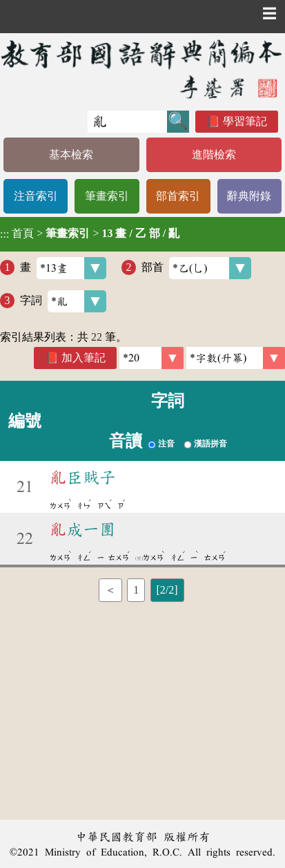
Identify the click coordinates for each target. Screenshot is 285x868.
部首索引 (178, 196)
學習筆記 (245, 121)
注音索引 (36, 196)
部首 (196, 268)
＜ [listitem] (110, 590)
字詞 (63, 301)
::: (4, 234)
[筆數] (151, 358)
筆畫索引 (107, 196)
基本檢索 (71, 154)
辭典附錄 (249, 196)
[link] (236, 358)
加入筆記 (83, 358)
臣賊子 (83, 478)
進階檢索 (214, 154)
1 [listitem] (136, 590)
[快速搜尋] (127, 122)
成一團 (83, 529)
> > (90, 234)
